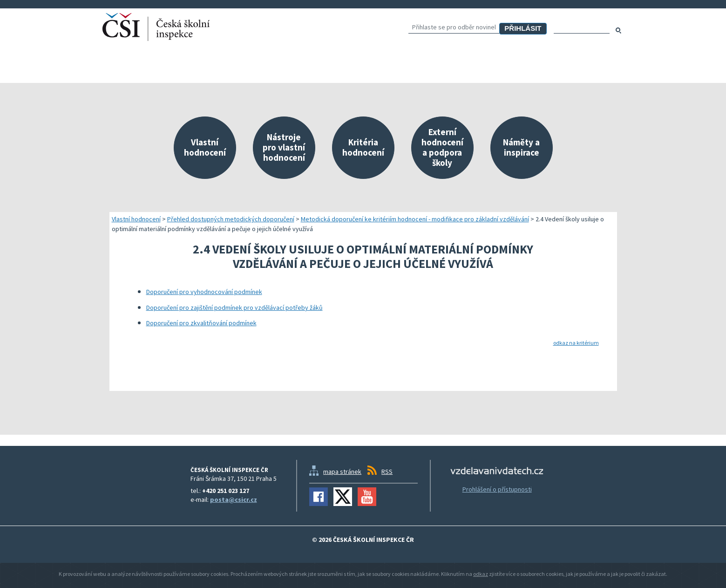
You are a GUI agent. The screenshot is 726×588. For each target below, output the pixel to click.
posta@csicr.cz (234, 499)
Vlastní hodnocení (136, 219)
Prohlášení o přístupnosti (497, 489)
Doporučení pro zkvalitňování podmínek (201, 323)
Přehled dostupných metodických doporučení (231, 219)
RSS (387, 472)
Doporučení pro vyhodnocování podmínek (204, 292)
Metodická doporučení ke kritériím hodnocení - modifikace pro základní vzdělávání (415, 219)
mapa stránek (342, 472)
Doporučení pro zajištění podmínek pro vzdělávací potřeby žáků (234, 308)
